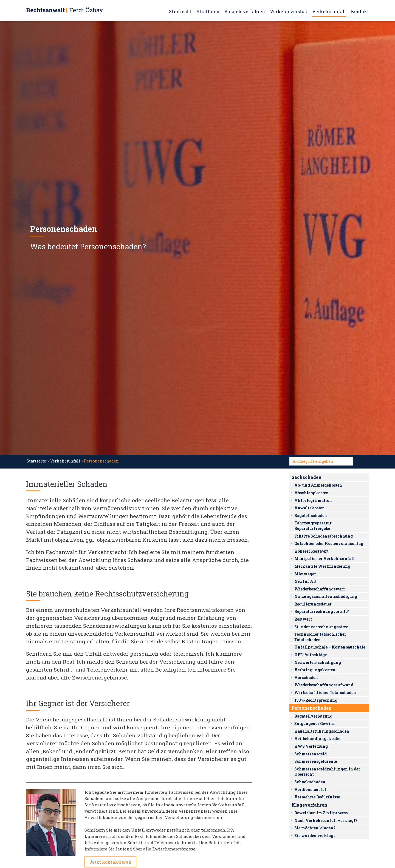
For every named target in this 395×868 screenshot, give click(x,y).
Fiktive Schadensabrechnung (324, 536)
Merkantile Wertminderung (322, 566)
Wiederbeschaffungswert (320, 589)
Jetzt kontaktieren (110, 862)
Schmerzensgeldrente (316, 761)
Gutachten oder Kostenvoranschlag (329, 543)
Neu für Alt (305, 581)
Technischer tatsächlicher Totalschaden (320, 637)
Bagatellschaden (311, 516)
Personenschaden (312, 708)
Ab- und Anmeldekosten (318, 485)
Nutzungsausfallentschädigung (326, 596)
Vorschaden (306, 677)
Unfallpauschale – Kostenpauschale (330, 647)
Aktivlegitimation (313, 500)
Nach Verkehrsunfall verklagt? (326, 820)
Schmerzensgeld (311, 754)
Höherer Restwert (311, 551)
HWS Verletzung (311, 746)
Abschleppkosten (311, 493)
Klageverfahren (309, 805)
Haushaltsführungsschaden (322, 731)
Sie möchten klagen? (315, 828)
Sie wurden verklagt (315, 836)
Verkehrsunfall (329, 11)
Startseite (36, 461)
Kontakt (360, 11)
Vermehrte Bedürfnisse (317, 797)
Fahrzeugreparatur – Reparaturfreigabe (315, 526)
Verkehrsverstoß (289, 11)
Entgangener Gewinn (315, 723)
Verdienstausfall (311, 790)
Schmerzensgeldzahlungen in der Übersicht (327, 772)
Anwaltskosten (310, 508)
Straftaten (208, 11)
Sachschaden (307, 477)
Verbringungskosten (315, 670)
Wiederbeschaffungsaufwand (324, 685)
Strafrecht (180, 11)
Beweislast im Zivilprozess (321, 813)
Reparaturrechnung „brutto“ (322, 611)
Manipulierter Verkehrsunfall (325, 559)
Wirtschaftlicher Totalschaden (325, 693)
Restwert (303, 619)
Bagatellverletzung (313, 716)
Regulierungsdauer (313, 604)
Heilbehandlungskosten (318, 739)
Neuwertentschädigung (318, 662)
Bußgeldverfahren (245, 11)
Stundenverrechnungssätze (321, 627)
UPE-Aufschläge (311, 655)
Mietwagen (306, 574)
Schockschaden (310, 782)
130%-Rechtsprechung (316, 700)
